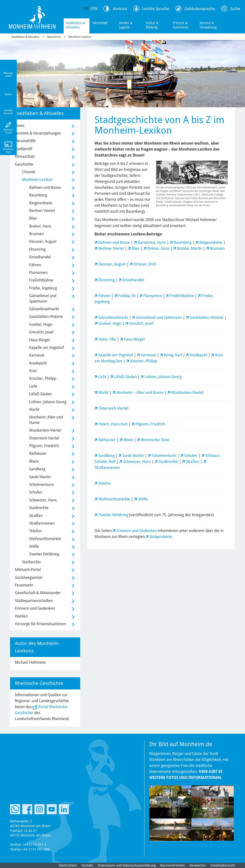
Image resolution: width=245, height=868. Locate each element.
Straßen (193, 462)
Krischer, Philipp (144, 361)
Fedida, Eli (127, 296)
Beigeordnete (211, 242)
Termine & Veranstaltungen (38, 133)
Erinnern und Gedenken (137, 531)
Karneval (148, 355)
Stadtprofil (24, 149)
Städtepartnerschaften (34, 601)
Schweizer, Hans (137, 462)
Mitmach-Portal (28, 570)
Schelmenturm (164, 456)
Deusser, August (112, 264)
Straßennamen (107, 468)
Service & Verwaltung (208, 25)
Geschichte (54, 37)
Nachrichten (68, 865)
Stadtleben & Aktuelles (75, 25)
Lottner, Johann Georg (163, 377)
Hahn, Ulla (107, 339)
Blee (136, 248)
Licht (102, 377)
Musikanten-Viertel (187, 393)
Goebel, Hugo (110, 323)
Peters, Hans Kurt (113, 424)
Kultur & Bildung (152, 25)
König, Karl (173, 355)
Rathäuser (107, 440)
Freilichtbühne (182, 296)
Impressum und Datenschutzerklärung (127, 865)
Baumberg (183, 242)
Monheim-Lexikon (80, 37)
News (20, 126)
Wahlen (21, 616)
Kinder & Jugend (126, 25)
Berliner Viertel (111, 248)
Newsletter (198, 865)
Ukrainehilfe (25, 141)
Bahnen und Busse (114, 242)
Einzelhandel (133, 280)
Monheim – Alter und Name (140, 393)
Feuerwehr (24, 585)
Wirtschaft (100, 23)
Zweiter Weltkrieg (113, 515)
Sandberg (106, 456)
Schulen (191, 456)
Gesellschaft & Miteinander (38, 593)
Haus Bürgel (134, 339)
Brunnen (217, 248)
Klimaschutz (25, 156)
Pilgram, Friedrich (150, 424)
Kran (33, 371)
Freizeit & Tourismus (181, 25)
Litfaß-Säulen (125, 377)
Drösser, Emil (145, 264)
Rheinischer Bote (155, 440)
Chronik (29, 172)
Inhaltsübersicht (223, 865)
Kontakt (87, 865)
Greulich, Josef (141, 323)
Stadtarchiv (31, 562)
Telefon (105, 483)
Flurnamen (153, 296)
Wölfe (143, 499)
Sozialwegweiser (29, 578)
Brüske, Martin (190, 248)
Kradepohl (198, 355)
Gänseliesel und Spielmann (159, 317)
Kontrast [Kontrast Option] (120, 9)
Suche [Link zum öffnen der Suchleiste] (235, 9)
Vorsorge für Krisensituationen (40, 624)
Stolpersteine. (161, 537)
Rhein (128, 440)
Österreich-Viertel (113, 408)
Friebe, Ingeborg (43, 288)
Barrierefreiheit (173, 865)
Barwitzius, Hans (152, 242)
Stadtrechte (168, 462)
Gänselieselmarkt (113, 317)
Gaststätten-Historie (207, 317)
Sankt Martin (133, 456)
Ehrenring (106, 280)
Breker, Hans (158, 248)
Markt (103, 393)
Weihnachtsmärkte (114, 499)
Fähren (104, 296)
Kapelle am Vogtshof (116, 355)
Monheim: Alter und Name (46, 420)
